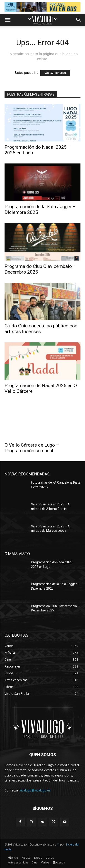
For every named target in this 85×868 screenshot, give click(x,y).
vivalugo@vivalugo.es (35, 790)
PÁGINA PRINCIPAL (55, 73)
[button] (8, 20)
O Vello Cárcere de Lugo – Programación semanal (32, 448)
